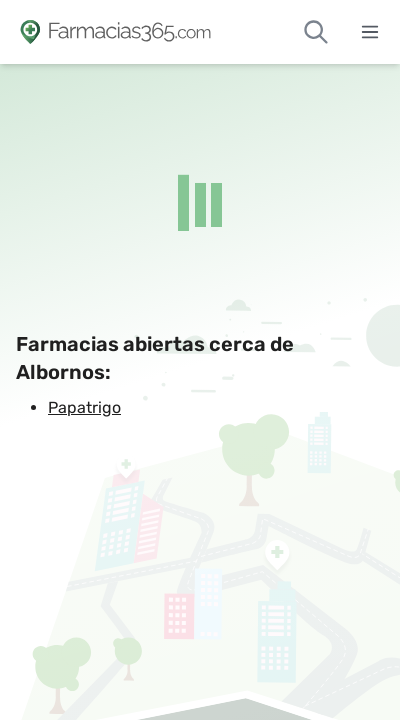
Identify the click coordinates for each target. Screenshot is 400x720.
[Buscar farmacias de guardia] (316, 32)
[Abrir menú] (370, 32)
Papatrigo (84, 407)
